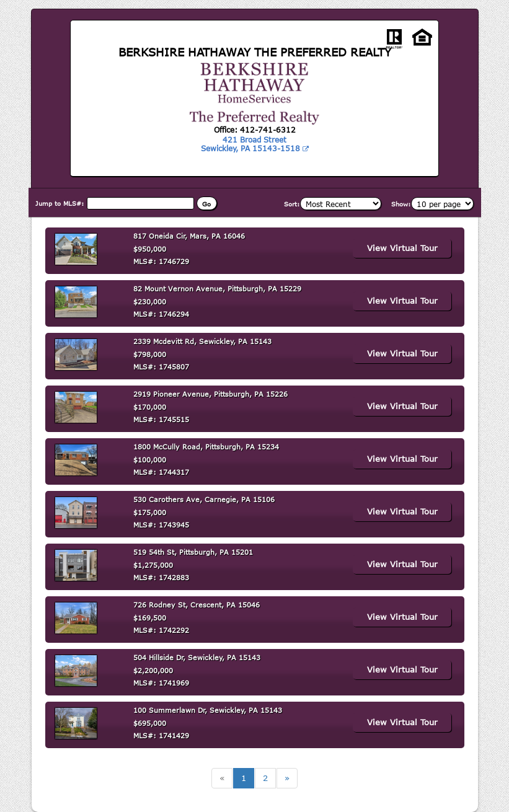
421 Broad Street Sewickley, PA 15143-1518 (255, 144)
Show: (401, 204)
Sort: (292, 204)
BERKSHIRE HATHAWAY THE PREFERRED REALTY (255, 52)
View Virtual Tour (402, 248)
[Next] (287, 778)
